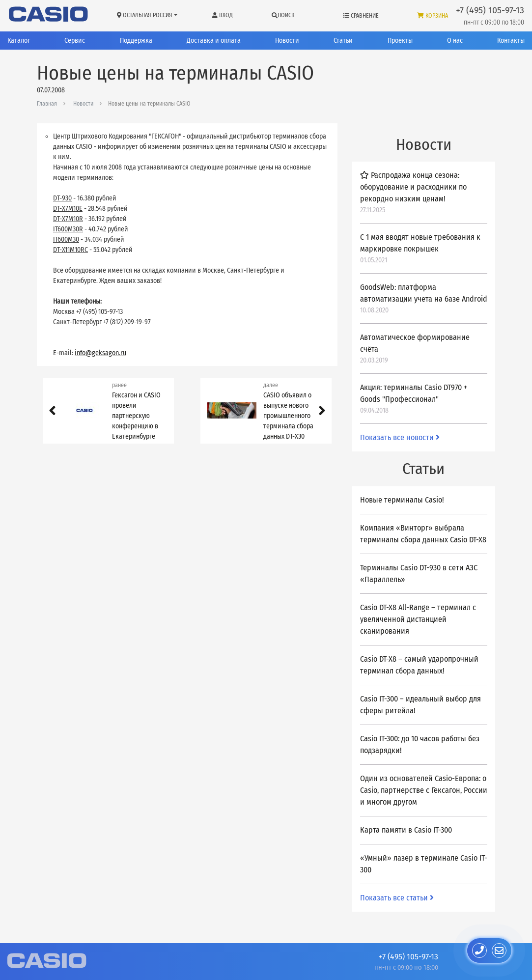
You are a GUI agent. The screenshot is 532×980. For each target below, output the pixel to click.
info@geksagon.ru (100, 353)
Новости (287, 41)
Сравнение (361, 16)
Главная (47, 104)
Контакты (511, 41)
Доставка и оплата (214, 41)
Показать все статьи (397, 898)
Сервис (75, 41)
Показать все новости (400, 437)
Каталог (19, 41)
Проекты (400, 41)
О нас (455, 41)
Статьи (343, 41)
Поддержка (136, 41)
